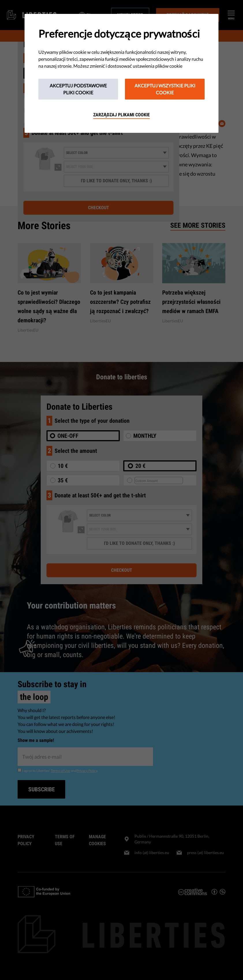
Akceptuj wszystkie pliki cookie (165, 89)
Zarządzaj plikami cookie (121, 115)
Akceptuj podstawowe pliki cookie (78, 89)
